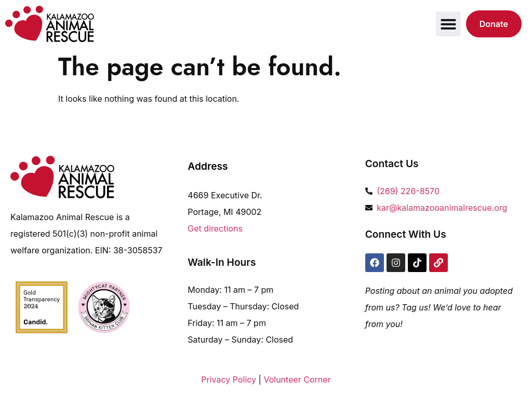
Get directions (215, 228)
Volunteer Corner (297, 380)
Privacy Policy (229, 380)
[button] (448, 24)
